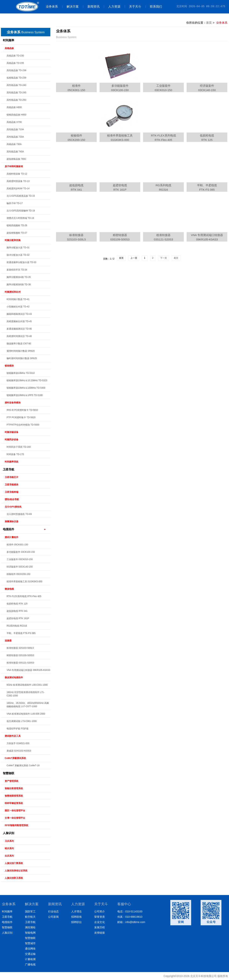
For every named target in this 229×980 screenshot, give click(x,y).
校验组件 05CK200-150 (18, 574)
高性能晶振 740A (15, 152)
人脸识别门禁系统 (14, 863)
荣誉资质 (100, 917)
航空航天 (30, 917)
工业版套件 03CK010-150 (20, 559)
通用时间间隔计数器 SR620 (21, 351)
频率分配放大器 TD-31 (18, 248)
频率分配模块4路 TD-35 (19, 277)
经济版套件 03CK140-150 (20, 567)
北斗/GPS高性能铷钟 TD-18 (21, 211)
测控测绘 (30, 927)
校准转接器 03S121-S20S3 (20, 663)
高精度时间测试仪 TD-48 (19, 336)
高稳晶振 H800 (14, 107)
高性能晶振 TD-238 (16, 70)
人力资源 (112, 7)
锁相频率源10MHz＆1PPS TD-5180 (25, 395)
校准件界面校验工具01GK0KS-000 (120, 138)
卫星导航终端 (12, 492)
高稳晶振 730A (14, 144)
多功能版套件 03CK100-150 (21, 552)
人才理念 (76, 911)
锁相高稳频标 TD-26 (17, 225)
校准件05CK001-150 (76, 88)
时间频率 (9, 40)
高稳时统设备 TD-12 (17, 174)
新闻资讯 (91, 7)
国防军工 (30, 911)
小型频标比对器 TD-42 (18, 307)
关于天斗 (133, 7)
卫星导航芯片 (12, 477)
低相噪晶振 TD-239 (16, 78)
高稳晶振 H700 (14, 122)
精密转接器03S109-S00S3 (120, 237)
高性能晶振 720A (15, 137)
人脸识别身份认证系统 (16, 871)
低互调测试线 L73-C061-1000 (22, 721)
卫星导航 (9, 469)
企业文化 (100, 922)
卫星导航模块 (12, 485)
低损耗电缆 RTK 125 (17, 604)
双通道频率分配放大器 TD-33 (21, 262)
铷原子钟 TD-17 (15, 203)
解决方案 (70, 7)
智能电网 (30, 933)
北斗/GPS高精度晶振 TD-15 (21, 196)
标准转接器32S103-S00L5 (76, 237)
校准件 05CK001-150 (17, 545)
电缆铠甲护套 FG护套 (18, 729)
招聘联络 (76, 917)
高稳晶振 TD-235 (15, 63)
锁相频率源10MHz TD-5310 (21, 373)
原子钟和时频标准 (14, 166)
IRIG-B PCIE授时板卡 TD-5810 (22, 410)
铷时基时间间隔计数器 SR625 (22, 358)
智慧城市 (30, 943)
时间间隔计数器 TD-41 (18, 299)
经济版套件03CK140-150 (207, 88)
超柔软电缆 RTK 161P (18, 618)
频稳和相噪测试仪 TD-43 (19, 314)
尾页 (176, 258)
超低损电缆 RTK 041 (17, 611)
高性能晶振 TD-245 (16, 93)
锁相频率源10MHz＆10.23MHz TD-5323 (27, 380)
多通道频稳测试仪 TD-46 (19, 329)
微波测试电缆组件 (14, 678)
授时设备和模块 (13, 403)
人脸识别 (9, 833)
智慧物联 (9, 773)
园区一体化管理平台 (15, 811)
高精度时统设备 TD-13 (18, 181)
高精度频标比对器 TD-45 (19, 321)
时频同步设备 (12, 440)
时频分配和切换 (13, 240)
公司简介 (100, 911)
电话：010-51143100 (130, 911)
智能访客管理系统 (14, 788)
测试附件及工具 (13, 736)
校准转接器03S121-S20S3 (164, 237)
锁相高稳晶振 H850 (16, 115)
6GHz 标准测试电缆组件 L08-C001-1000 (27, 685)
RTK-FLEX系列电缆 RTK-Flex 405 (24, 596)
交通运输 (30, 954)
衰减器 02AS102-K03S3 (19, 751)
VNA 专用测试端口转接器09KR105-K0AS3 (207, 237)
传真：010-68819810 (130, 917)
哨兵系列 (9, 848)
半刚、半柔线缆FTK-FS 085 (207, 187)
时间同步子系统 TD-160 (19, 447)
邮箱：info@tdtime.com (131, 922)
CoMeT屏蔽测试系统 (15, 758)
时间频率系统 (12, 462)
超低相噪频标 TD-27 (17, 233)
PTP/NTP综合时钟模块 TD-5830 (23, 425)
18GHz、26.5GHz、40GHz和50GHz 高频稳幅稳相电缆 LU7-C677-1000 (28, 705)
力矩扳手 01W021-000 (18, 743)
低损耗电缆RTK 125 (207, 138)
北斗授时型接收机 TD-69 (19, 514)
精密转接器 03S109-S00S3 (20, 655)
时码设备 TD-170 (15, 454)
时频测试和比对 (13, 292)
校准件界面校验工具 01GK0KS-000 (25, 582)
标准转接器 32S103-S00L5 (20, 648)
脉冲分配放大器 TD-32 (18, 255)
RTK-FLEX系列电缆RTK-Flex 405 (163, 138)
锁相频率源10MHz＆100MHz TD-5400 (26, 388)
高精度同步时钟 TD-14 (18, 189)
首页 (209, 23)
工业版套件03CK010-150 (163, 88)
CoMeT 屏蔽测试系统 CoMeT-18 (23, 766)
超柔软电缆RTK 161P (120, 187)
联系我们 (154, 7)
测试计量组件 (12, 537)
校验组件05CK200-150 (76, 138)
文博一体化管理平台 (15, 818)
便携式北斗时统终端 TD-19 (20, 218)
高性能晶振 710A (15, 129)
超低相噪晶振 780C (16, 159)
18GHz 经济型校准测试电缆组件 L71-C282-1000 (26, 694)
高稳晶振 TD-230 (15, 56)
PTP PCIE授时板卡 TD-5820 (21, 417)
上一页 (134, 258)
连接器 (8, 641)
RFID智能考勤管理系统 (16, 825)
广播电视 (30, 964)
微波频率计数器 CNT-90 (19, 344)
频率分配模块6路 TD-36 (19, 285)
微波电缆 (9, 589)
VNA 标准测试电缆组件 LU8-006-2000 (26, 714)
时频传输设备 (12, 432)
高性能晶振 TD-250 (16, 100)
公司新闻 (53, 917)
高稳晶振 (9, 48)
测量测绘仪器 (12, 522)
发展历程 (100, 927)
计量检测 (30, 959)
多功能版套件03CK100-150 (120, 88)
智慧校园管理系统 (14, 796)
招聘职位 (76, 922)
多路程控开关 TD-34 (17, 270)
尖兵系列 (9, 856)
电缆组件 (9, 529)
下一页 (164, 258)
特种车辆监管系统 (14, 803)
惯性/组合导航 (12, 499)
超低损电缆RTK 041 (76, 187)
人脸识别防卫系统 (14, 878)
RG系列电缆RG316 (163, 187)
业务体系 (52, 7)
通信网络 (30, 949)
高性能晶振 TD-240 (16, 85)
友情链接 (100, 933)
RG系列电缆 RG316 (17, 626)
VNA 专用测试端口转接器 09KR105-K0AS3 (28, 670)
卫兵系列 (9, 841)
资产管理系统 (12, 781)
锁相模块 (9, 366)
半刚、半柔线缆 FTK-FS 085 (21, 633)
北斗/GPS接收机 (13, 507)
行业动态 (53, 911)
